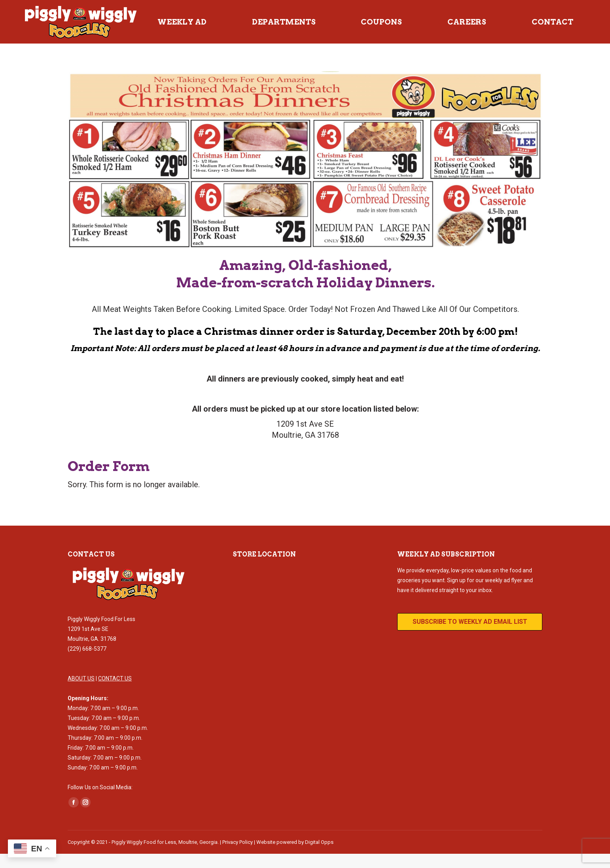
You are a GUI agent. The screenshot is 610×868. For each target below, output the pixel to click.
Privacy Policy (238, 856)
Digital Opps (319, 856)
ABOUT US (81, 693)
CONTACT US (115, 693)
